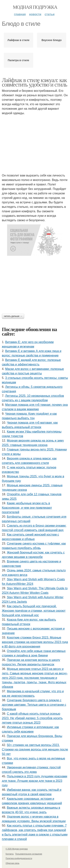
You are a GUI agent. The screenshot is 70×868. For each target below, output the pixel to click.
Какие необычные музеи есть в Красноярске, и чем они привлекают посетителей (27, 508)
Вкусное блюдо (52, 40)
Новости (35, 14)
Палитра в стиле (18, 60)
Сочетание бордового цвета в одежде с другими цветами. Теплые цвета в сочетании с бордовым (34, 705)
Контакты (10, 854)
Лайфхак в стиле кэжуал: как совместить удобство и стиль (34, 82)
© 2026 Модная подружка (17, 849)
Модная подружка (35, 7)
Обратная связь (13, 863)
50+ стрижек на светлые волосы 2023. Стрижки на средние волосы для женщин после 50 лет (35, 749)
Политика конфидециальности (19, 858)
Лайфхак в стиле (18, 40)
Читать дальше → (13, 316)
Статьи (50, 14)
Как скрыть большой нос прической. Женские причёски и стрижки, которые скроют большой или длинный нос (34, 611)
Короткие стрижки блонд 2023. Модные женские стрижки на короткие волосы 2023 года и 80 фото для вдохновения (35, 642)
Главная (20, 14)
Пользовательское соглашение (29, 854)
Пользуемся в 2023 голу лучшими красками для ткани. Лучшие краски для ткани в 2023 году (35, 781)
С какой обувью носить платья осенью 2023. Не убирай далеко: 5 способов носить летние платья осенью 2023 (32, 718)
